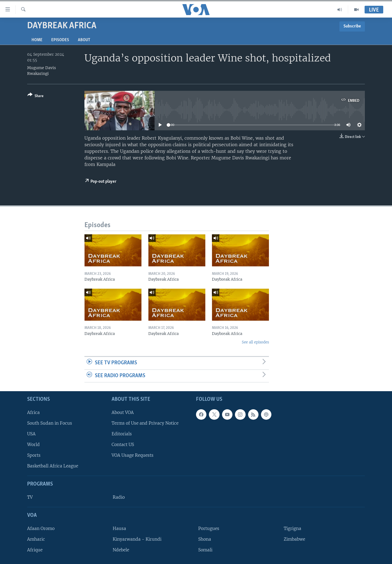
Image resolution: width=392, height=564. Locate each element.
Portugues (209, 528)
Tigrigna (292, 528)
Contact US (123, 445)
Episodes (60, 40)
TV (30, 497)
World (33, 445)
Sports (34, 455)
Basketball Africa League (53, 466)
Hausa (119, 528)
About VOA (123, 412)
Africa (33, 412)
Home (37, 40)
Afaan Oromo (41, 528)
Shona (205, 539)
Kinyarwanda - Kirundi (137, 539)
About (84, 40)
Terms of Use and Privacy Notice (145, 423)
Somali (205, 550)
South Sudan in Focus (50, 423)
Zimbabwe (294, 539)
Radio (119, 497)
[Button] (35, 96)
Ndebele (121, 550)
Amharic (36, 539)
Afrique (35, 550)
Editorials (122, 434)
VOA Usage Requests (133, 455)
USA (31, 434)
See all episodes (255, 342)
